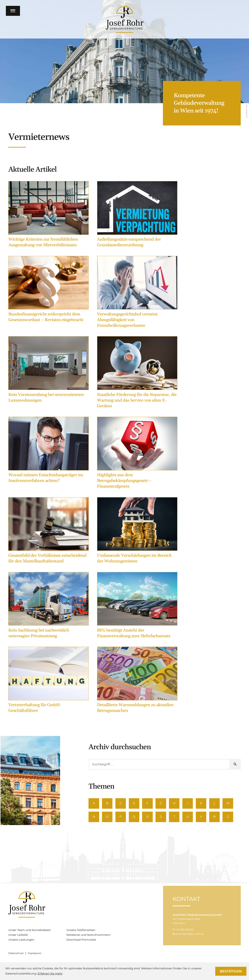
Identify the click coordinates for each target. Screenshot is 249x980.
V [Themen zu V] (204, 817)
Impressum (34, 954)
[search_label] (159, 764)
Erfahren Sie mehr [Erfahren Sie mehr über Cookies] (50, 974)
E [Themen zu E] (135, 804)
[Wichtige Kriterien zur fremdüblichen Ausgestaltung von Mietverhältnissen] (48, 216)
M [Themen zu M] (232, 804)
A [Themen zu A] (94, 804)
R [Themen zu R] (149, 817)
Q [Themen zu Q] (135, 817)
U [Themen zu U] (190, 817)
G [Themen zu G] (163, 804)
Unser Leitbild (18, 936)
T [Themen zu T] (177, 817)
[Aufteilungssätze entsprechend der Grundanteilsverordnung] (137, 216)
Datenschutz (16, 954)
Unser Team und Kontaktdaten (30, 931)
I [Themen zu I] (190, 804)
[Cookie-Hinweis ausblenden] (231, 971)
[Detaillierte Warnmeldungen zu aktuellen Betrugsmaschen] (137, 681)
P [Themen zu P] (121, 817)
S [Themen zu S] (163, 817)
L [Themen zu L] (218, 804)
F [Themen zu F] (149, 804)
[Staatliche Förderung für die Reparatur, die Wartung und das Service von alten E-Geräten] (137, 374)
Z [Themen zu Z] (232, 817)
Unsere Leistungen (21, 941)
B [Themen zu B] (108, 804)
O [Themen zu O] (108, 817)
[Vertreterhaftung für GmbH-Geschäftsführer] (48, 681)
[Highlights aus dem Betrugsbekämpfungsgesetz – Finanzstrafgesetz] (137, 454)
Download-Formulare (81, 941)
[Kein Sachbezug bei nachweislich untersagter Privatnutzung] (48, 607)
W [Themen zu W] (218, 817)
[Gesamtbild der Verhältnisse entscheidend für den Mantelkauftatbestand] (48, 532)
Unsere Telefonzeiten (81, 931)
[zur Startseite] (124, 19)
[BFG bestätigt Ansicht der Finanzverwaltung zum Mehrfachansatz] (137, 607)
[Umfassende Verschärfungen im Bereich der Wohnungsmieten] (137, 532)
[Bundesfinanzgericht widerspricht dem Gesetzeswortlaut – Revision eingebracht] (48, 290)
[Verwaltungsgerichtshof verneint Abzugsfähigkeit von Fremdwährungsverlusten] (137, 293)
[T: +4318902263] (184, 935)
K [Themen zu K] (204, 804)
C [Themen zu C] (121, 804)
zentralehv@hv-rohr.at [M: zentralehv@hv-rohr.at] (189, 939)
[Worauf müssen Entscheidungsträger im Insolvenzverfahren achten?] (48, 451)
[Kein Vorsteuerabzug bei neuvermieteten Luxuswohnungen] (48, 371)
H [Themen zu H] (177, 804)
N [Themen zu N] (94, 817)
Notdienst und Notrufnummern (89, 936)
